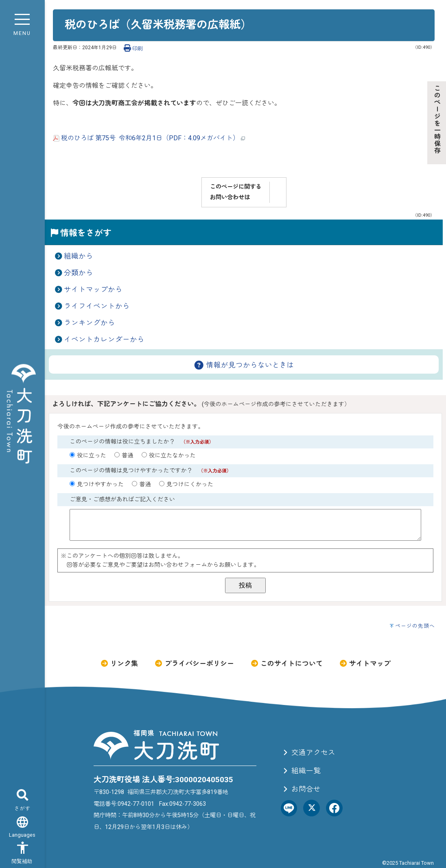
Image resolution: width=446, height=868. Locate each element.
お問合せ (301, 789)
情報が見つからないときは (244, 365)
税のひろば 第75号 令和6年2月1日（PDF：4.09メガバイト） (149, 138)
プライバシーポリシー (194, 664)
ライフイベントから (97, 306)
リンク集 (119, 664)
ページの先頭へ (415, 626)
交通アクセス (308, 753)
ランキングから (90, 323)
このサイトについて (286, 664)
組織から (79, 256)
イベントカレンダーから (104, 339)
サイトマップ (365, 664)
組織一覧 (301, 771)
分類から (79, 273)
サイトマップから (93, 289)
